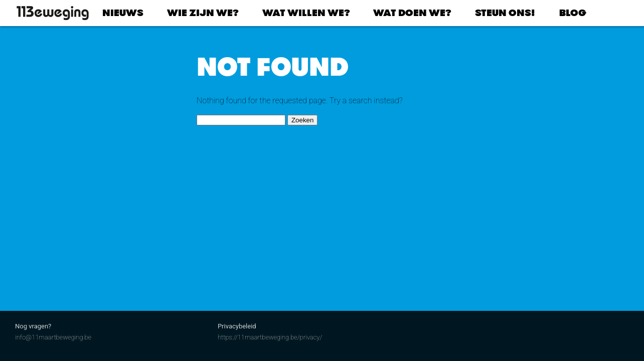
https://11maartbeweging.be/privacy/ (270, 337)
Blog (573, 13)
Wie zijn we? (203, 13)
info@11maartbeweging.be (53, 337)
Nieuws (123, 13)
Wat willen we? (306, 13)
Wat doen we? (412, 13)
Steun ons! (505, 13)
